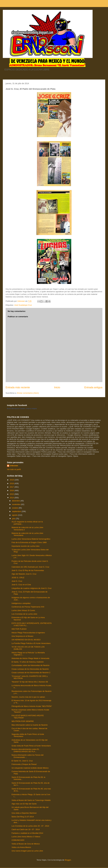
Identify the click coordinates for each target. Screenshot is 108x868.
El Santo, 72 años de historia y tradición (28, 662)
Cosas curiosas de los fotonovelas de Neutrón (30, 669)
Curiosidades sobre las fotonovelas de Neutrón (30, 665)
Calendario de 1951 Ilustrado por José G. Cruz (30, 567)
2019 (12, 480)
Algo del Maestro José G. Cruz (24, 574)
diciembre (16, 501)
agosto (15, 515)
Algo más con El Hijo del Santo (24, 804)
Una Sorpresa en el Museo (22, 636)
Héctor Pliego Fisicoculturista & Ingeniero (28, 633)
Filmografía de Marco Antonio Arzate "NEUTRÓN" (32, 706)
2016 (12, 490)
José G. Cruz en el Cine (21, 585)
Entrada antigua (93, 387)
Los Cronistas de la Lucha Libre (24, 614)
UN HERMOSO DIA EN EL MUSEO (26, 640)
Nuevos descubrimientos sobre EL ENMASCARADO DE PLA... (25, 750)
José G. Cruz (17, 581)
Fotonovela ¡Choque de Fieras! (24, 764)
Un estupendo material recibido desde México (30, 768)
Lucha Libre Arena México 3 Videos (26, 837)
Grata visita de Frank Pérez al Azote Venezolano (31, 746)
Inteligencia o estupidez (21, 603)
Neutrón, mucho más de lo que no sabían (28, 697)
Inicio (57, 387)
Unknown (14, 466)
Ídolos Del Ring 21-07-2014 (23, 817)
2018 (12, 483)
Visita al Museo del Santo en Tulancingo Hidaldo (31, 800)
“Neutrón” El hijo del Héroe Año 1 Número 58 (30, 682)
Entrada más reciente (18, 387)
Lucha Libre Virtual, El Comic (23, 610)
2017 (12, 487)
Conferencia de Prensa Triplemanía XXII (28, 607)
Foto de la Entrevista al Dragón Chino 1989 (29, 542)
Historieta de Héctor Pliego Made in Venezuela (30, 658)
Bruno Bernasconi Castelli (16, 409)
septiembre (17, 511)
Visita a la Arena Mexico (21, 847)
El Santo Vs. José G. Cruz (22, 761)
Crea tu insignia (31, 409)
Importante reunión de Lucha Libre (25, 546)
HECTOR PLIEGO (19, 629)
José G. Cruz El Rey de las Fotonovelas (28, 570)
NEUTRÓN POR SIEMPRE (23, 721)
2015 (12, 494)
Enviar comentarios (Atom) (28, 393)
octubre (15, 508)
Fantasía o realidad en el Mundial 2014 (27, 833)
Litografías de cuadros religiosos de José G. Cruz (31, 588)
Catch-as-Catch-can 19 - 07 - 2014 (26, 829)
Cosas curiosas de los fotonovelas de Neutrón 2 (31, 673)
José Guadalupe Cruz (23, 305)
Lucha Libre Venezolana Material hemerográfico (31, 539)
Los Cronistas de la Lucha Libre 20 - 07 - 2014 (30, 826)
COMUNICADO (18, 840)
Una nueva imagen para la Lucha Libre (27, 851)
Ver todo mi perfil (14, 469)
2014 (12, 498)
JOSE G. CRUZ (18, 578)
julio (14, 519)
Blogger (68, 860)
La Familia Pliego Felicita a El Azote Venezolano (31, 643)
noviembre (17, 504)
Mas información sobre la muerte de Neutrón (30, 725)
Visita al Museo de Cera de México (26, 844)
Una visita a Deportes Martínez (24, 813)
